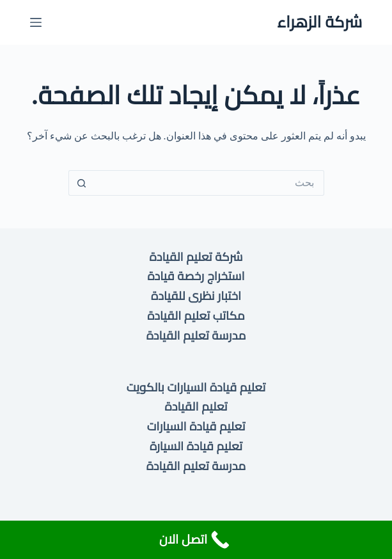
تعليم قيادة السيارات (196, 426)
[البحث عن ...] (209, 183)
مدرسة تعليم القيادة (196, 335)
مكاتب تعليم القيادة (196, 316)
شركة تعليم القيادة (196, 257)
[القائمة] (36, 22)
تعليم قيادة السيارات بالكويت (196, 387)
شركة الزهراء (319, 22)
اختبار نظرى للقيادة (196, 296)
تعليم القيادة (196, 406)
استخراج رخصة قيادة (196, 276)
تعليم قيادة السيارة (196, 446)
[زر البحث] (81, 183)
